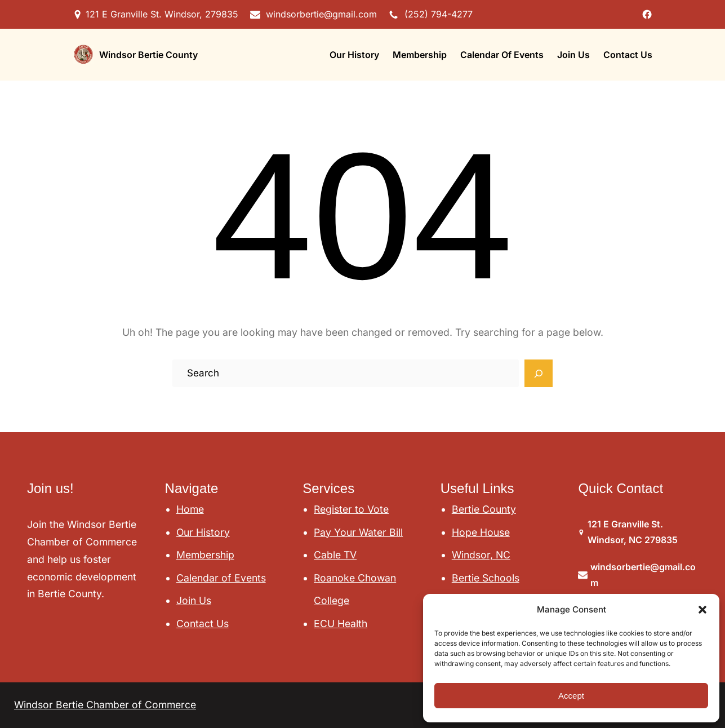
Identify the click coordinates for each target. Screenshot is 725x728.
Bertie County (484, 509)
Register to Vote (351, 509)
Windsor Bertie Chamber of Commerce (105, 705)
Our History (203, 532)
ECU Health (341, 623)
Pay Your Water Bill (358, 532)
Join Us (194, 600)
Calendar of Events (221, 578)
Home (190, 509)
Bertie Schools (486, 578)
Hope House (481, 532)
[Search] (539, 374)
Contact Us (203, 623)
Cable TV (335, 555)
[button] (702, 610)
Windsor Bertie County (148, 55)
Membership (205, 555)
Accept (571, 696)
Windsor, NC (481, 555)
